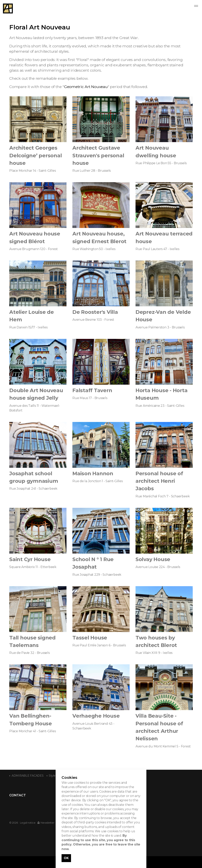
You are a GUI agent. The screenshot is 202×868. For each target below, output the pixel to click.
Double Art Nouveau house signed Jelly (36, 394)
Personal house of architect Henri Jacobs (159, 481)
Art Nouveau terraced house (164, 237)
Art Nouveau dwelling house (156, 151)
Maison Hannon (93, 473)
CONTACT (17, 795)
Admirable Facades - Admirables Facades (8, 8)
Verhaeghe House (96, 716)
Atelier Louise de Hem (32, 316)
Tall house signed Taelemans (32, 641)
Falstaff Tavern (92, 390)
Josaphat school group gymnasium (34, 477)
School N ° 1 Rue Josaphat (93, 563)
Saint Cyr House (30, 559)
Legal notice (28, 823)
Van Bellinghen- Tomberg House (31, 719)
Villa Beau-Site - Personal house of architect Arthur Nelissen (159, 727)
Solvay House (153, 559)
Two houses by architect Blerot (156, 641)
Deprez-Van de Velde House (163, 316)
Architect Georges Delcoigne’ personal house (36, 155)
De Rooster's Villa (95, 312)
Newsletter (46, 823)
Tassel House (90, 638)
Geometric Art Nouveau (86, 87)
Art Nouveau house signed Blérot (35, 237)
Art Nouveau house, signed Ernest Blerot (99, 237)
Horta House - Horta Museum (161, 394)
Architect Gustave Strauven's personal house (98, 155)
